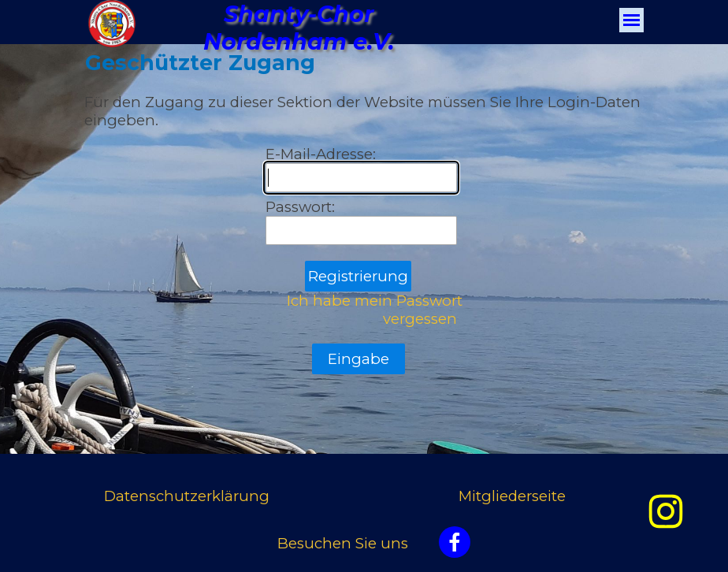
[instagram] (666, 511)
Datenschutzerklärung (187, 496)
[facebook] (455, 542)
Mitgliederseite (512, 496)
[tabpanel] (210, 496)
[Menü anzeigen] (631, 20)
